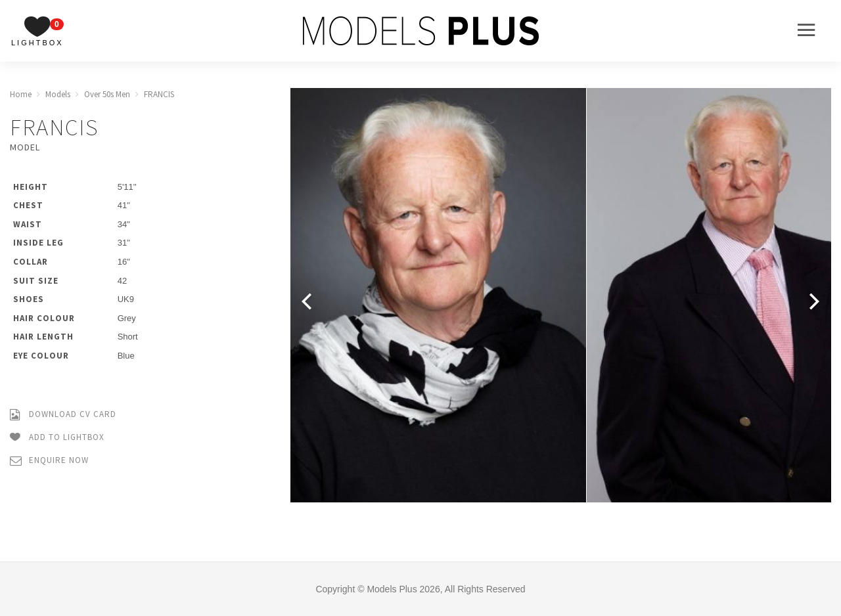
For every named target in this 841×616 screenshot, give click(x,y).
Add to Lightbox (57, 438)
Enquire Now (49, 461)
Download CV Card (63, 415)
